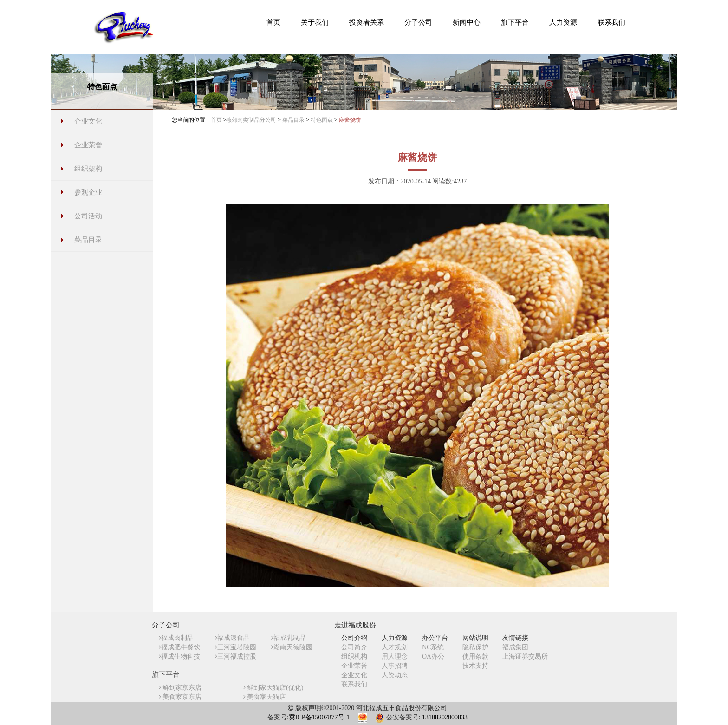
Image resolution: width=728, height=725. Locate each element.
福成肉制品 (176, 638)
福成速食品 (232, 638)
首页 (216, 120)
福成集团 (515, 647)
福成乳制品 (289, 638)
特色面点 (322, 120)
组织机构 (354, 656)
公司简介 (354, 647)
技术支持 (475, 666)
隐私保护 (475, 647)
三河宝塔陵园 (236, 647)
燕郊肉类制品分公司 (252, 120)
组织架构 (88, 169)
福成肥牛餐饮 (179, 647)
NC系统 (433, 647)
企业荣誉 (88, 145)
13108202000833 (445, 717)
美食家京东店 (180, 697)
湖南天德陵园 (292, 647)
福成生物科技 (179, 656)
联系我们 (354, 684)
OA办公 (433, 656)
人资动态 (395, 675)
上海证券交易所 (525, 656)
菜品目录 (88, 240)
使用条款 (475, 656)
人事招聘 (395, 666)
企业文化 (88, 121)
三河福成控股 (236, 656)
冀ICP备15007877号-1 (319, 717)
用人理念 (395, 656)
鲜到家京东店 (180, 688)
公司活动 (88, 216)
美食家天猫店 (265, 697)
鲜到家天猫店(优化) (273, 688)
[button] (315, 22)
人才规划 (395, 647)
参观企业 (88, 192)
